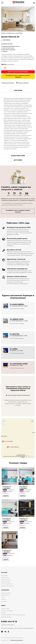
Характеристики (18, 156)
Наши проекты (5, 595)
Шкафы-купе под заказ (7, 586)
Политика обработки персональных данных (13, 615)
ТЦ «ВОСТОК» (15, 334)
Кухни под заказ (6, 582)
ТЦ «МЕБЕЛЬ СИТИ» (17, 319)
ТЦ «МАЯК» (14, 349)
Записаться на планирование (18, 72)
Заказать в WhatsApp (8, 83)
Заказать (6, 496)
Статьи (3, 597)
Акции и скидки (5, 609)
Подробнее (6, 493)
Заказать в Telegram (23, 83)
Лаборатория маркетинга (17, 640)
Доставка (18, 160)
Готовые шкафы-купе (7, 584)
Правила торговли (6, 617)
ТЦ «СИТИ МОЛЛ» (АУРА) (19, 364)
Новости (4, 599)
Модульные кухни (6, 580)
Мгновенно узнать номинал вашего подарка (18, 76)
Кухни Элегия (19, 33)
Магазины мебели (6, 593)
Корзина (4, 613)
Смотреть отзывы (7, 44)
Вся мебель (4, 576)
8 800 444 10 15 (9, 622)
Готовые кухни (10, 33)
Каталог (3, 33)
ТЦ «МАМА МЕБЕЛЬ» (17, 304)
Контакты (4, 601)
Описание (18, 90)
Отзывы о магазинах (7, 611)
